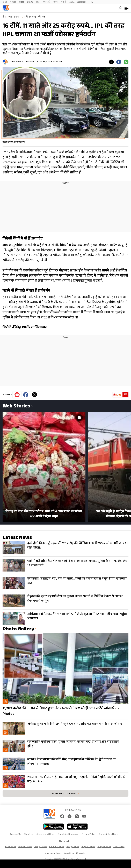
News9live (69, 854)
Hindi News (11, 847)
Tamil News (119, 847)
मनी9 (91, 2)
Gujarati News (88, 847)
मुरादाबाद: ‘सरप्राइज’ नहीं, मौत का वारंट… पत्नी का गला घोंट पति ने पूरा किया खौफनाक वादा (77, 581)
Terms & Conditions (109, 834)
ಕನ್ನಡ (22, 2)
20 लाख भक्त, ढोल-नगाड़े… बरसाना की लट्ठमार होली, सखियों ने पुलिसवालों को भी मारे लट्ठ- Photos (76, 780)
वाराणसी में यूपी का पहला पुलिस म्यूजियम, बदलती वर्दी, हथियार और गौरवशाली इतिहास (73, 744)
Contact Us (15, 834)
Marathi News (25, 847)
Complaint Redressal (68, 834)
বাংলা (56, 2)
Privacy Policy (89, 834)
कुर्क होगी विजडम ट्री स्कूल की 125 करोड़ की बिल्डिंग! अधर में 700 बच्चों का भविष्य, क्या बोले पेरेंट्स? (77, 546)
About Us (29, 834)
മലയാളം (82, 2)
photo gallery (18, 630)
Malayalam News (53, 854)
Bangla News (73, 847)
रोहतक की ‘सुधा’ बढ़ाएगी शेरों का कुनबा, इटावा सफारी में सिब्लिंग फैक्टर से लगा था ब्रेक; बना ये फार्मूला (75, 599)
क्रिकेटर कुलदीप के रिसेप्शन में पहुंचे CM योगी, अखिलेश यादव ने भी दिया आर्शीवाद (75, 724)
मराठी (38, 2)
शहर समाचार (15, 17)
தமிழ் (72, 2)
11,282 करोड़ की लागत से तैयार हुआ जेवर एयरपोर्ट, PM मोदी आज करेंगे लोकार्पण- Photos (61, 711)
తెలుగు (30, 2)
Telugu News (41, 847)
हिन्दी (5, 2)
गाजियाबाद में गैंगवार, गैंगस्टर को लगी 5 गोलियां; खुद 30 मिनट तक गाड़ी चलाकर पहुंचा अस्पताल (77, 617)
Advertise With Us (45, 834)
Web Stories (16, 407)
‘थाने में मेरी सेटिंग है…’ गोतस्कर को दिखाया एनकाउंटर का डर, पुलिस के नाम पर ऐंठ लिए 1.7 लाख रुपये (77, 564)
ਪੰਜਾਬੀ (64, 2)
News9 (13, 2)
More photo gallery (64, 793)
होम (4, 17)
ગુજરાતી (47, 2)
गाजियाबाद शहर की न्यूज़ (34, 17)
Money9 (80, 854)
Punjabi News (104, 847)
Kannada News (57, 847)
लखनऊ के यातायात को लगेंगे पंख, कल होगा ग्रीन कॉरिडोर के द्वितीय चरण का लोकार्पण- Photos (72, 762)
